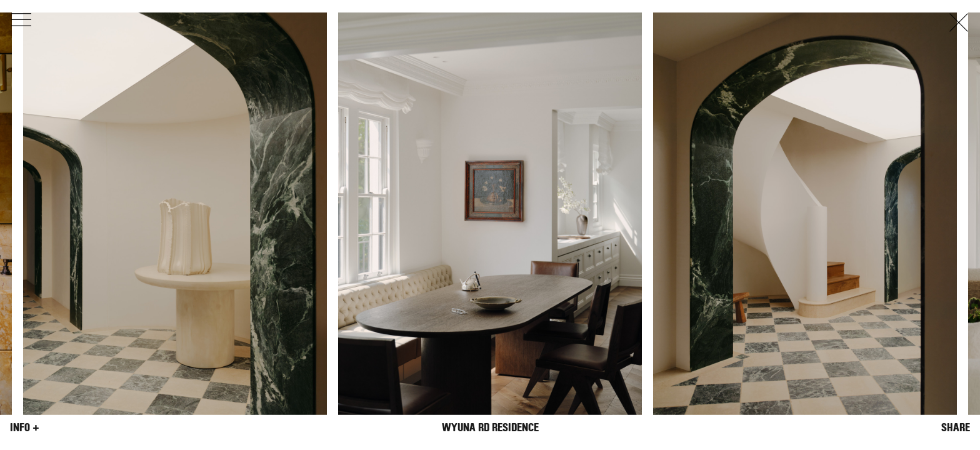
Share (956, 427)
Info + (25, 427)
